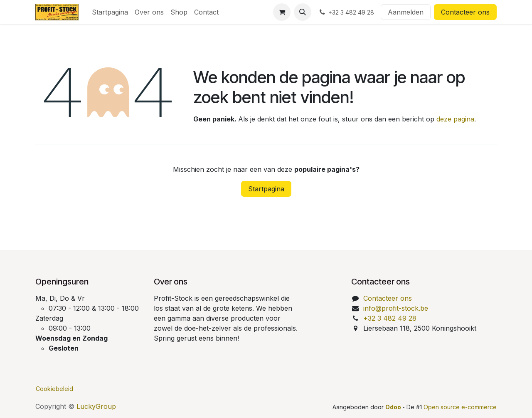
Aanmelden (406, 12)
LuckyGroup (96, 406)
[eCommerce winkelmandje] (282, 12)
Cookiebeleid (54, 389)
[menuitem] (110, 12)
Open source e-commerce (460, 407)
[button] (303, 12)
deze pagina (455, 119)
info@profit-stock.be (396, 308)
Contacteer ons (465, 12)
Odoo (394, 407)
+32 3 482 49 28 (390, 318)
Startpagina (266, 189)
